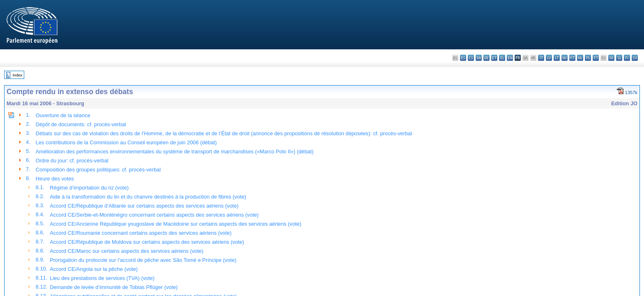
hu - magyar (565, 58)
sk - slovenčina (611, 58)
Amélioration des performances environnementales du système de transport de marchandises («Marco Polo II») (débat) (175, 151)
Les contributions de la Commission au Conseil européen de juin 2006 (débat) (126, 142)
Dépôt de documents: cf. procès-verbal (81, 124)
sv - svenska (635, 58)
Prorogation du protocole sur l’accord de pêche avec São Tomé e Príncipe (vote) (143, 260)
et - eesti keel (494, 58)
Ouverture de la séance (63, 115)
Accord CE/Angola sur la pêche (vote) (94, 269)
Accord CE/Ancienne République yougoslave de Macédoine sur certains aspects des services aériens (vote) (175, 224)
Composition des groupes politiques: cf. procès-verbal (98, 170)
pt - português (596, 58)
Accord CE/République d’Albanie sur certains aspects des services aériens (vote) (144, 206)
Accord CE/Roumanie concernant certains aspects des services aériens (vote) (140, 233)
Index (17, 75)
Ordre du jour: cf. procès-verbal (72, 161)
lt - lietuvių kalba (557, 58)
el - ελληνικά (502, 58)
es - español (463, 58)
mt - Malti (572, 58)
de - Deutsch (486, 58)
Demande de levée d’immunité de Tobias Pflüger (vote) (114, 287)
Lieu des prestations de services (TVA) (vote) (102, 278)
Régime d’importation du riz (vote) (89, 188)
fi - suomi (627, 58)
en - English (510, 58)
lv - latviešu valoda (549, 58)
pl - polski (588, 58)
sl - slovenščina (619, 58)
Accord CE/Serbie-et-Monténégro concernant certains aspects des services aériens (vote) (154, 215)
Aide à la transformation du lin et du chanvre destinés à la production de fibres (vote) (148, 197)
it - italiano (541, 58)
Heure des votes (55, 179)
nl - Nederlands (580, 58)
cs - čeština (471, 58)
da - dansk (479, 58)
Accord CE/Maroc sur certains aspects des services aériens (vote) (126, 251)
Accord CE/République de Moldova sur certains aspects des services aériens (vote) (147, 242)
